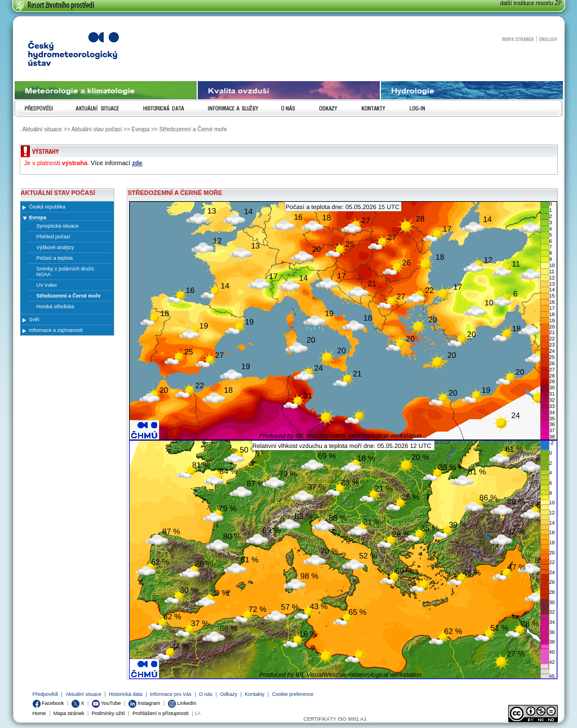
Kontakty (254, 694)
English (548, 39)
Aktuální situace (83, 694)
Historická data (126, 694)
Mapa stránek (518, 39)
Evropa (38, 217)
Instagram (145, 703)
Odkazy (228, 694)
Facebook (48, 703)
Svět (34, 319)
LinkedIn (182, 703)
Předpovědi (46, 694)
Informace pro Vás (171, 694)
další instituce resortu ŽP (531, 3)
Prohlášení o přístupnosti (161, 713)
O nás (206, 694)
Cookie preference (293, 694)
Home (39, 713)
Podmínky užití (108, 713)
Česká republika (48, 207)
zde (137, 163)
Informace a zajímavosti (56, 330)
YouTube (106, 703)
